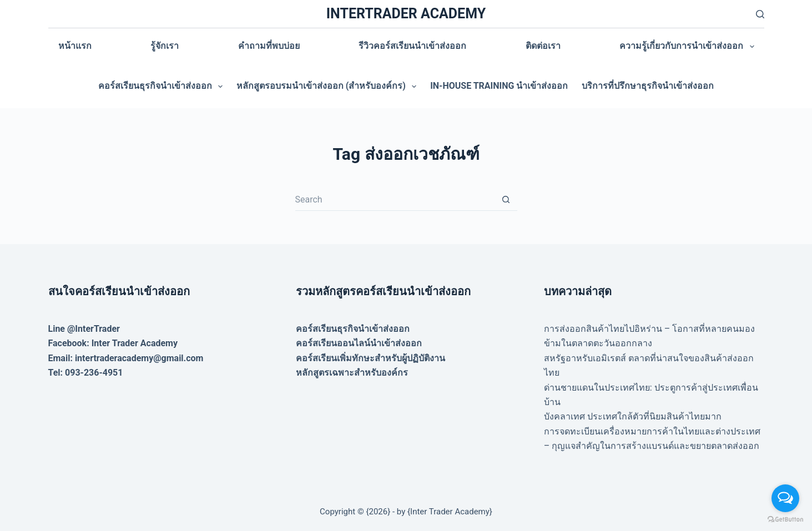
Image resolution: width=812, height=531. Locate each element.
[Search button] (506, 200)
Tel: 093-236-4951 (86, 373)
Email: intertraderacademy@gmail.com (126, 358)
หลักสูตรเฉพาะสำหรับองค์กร (352, 373)
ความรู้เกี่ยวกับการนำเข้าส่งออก (689, 47)
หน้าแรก (75, 46)
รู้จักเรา (165, 46)
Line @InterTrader (84, 329)
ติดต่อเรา (543, 46)
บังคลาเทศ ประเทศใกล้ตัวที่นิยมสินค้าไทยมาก (633, 416)
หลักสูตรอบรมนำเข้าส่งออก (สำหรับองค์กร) (329, 87)
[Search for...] (395, 200)
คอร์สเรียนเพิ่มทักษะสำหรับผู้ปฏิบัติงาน (370, 358)
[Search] (760, 14)
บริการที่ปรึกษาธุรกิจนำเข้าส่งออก (648, 86)
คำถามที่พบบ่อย (269, 46)
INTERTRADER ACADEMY (406, 14)
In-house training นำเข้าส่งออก (499, 86)
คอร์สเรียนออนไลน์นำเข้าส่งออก (359, 343)
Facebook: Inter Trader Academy (113, 343)
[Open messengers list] (785, 498)
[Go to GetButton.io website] (785, 520)
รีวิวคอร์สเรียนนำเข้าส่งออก (412, 46)
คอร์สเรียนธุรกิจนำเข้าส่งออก (163, 87)
